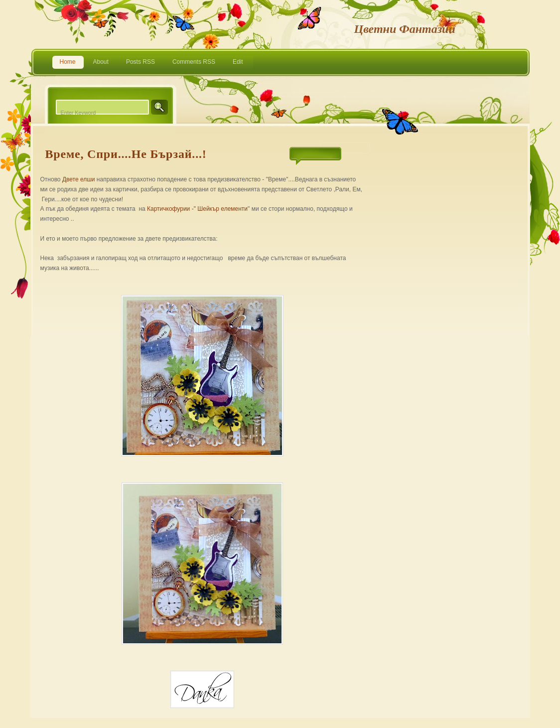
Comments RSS (194, 62)
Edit (238, 62)
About (101, 62)
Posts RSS (140, 62)
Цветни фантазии (405, 29)
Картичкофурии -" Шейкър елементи (197, 209)
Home (68, 62)
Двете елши (79, 179)
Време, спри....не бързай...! (126, 154)
